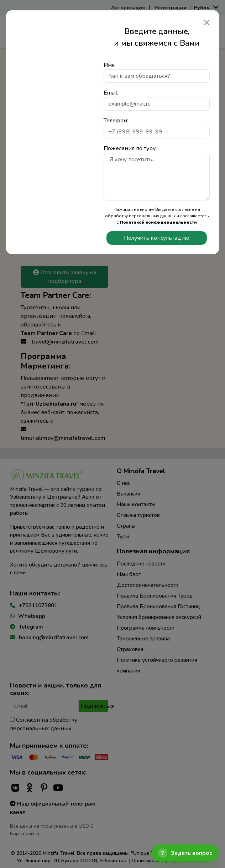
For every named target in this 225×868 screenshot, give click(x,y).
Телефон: (116, 121)
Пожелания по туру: (130, 148)
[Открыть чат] (185, 853)
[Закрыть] (207, 22)
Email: (111, 93)
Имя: (110, 65)
